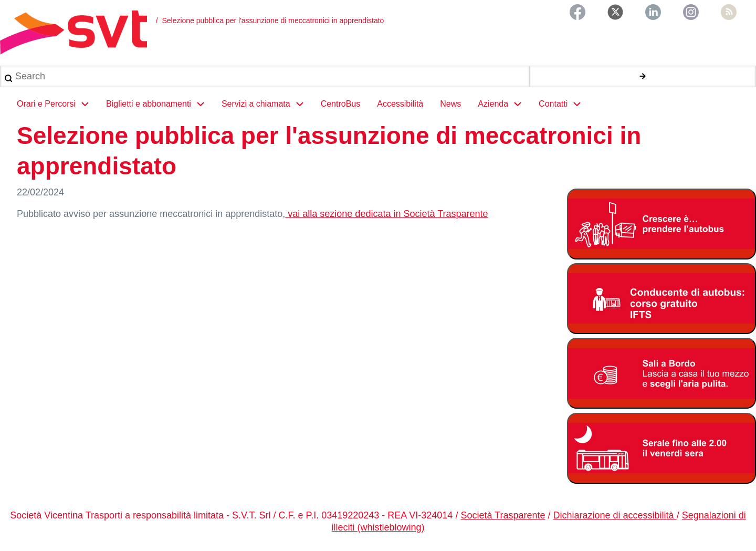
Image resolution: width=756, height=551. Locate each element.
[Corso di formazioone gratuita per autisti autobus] (661, 299)
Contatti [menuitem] (564, 104)
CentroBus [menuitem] (341, 104)
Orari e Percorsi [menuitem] (57, 104)
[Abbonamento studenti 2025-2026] (661, 224)
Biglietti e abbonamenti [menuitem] (160, 104)
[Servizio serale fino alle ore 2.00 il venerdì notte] (661, 448)
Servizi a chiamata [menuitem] (267, 104)
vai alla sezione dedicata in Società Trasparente (386, 214)
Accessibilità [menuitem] (400, 104)
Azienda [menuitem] (504, 104)
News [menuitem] (450, 104)
